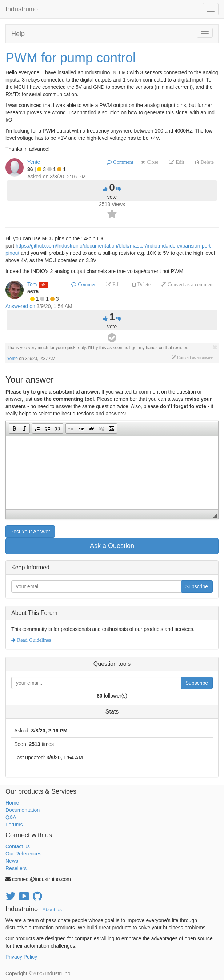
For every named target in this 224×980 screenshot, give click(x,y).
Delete (206, 162)
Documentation (23, 810)
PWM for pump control (71, 58)
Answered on (20, 306)
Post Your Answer (30, 532)
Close (152, 162)
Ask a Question (112, 546)
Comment (122, 162)
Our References (23, 854)
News (12, 861)
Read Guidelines (33, 640)
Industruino (22, 9)
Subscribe (197, 586)
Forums (14, 825)
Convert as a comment (190, 284)
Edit (179, 162)
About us (52, 910)
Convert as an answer (195, 357)
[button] (14, 428)
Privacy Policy (21, 957)
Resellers (16, 868)
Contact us (18, 846)
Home (12, 803)
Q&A (11, 817)
